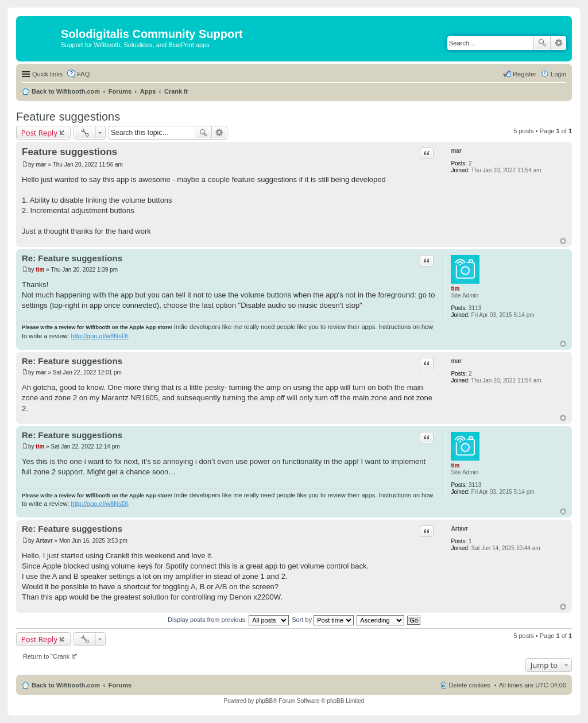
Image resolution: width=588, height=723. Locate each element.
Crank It (176, 91)
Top (563, 241)
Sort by (323, 620)
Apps (148, 91)
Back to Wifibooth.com (66, 91)
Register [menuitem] (525, 74)
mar (456, 151)
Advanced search (558, 43)
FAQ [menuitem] (83, 74)
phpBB (264, 701)
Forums (120, 91)
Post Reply (39, 133)
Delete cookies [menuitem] (470, 685)
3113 (475, 308)
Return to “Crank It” (50, 656)
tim (455, 289)
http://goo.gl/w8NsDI (100, 336)
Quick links (47, 74)
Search (542, 43)
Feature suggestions (68, 117)
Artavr (459, 529)
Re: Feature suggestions (72, 258)
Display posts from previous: (228, 620)
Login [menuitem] (558, 74)
